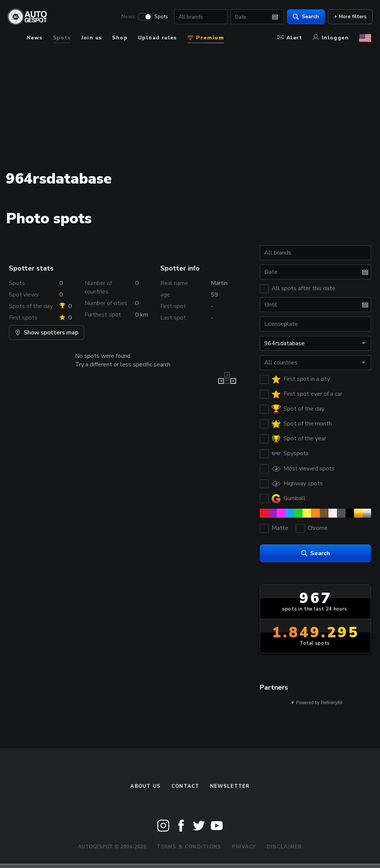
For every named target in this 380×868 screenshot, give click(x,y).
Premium (206, 38)
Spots (160, 17)
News (127, 17)
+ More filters (349, 17)
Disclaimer (284, 847)
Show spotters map (47, 333)
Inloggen (331, 38)
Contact (186, 786)
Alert (290, 38)
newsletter (230, 786)
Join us (92, 38)
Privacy (244, 847)
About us (145, 786)
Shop (120, 38)
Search (304, 17)
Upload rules (158, 38)
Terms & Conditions (189, 847)
